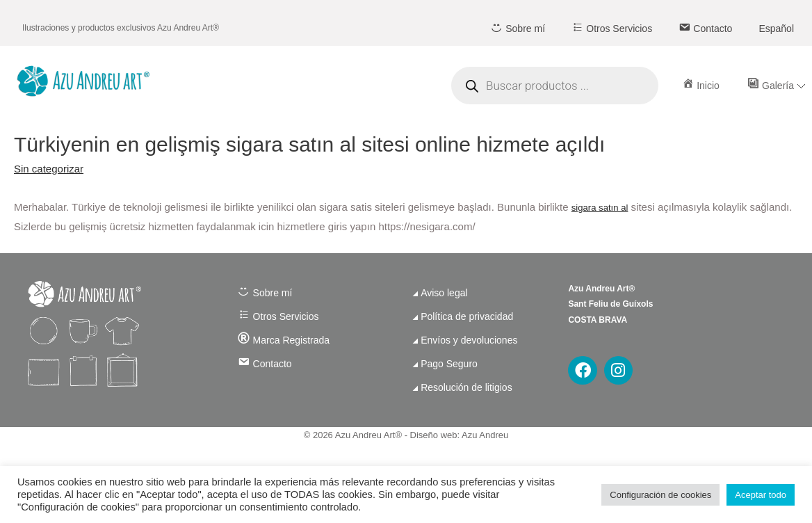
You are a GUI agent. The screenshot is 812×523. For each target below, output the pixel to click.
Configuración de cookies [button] (660, 495)
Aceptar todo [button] (761, 495)
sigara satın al (600, 208)
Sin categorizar (49, 169)
